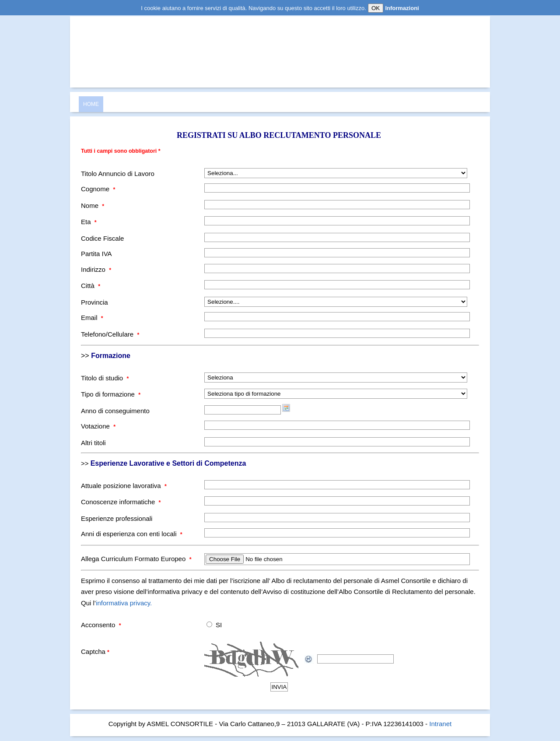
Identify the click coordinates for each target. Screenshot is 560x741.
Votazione (98, 426)
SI (219, 625)
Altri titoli (93, 443)
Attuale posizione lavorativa (124, 486)
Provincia (94, 302)
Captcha (95, 651)
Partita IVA (96, 254)
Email (92, 318)
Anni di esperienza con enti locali (132, 534)
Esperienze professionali (117, 518)
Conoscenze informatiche (121, 502)
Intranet (440, 724)
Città (91, 286)
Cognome (98, 189)
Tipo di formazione (111, 394)
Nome (93, 205)
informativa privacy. (124, 603)
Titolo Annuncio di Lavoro (118, 174)
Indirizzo (96, 269)
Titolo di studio (105, 378)
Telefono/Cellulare (110, 334)
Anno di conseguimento (115, 411)
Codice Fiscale (102, 238)
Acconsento (101, 625)
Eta (89, 222)
